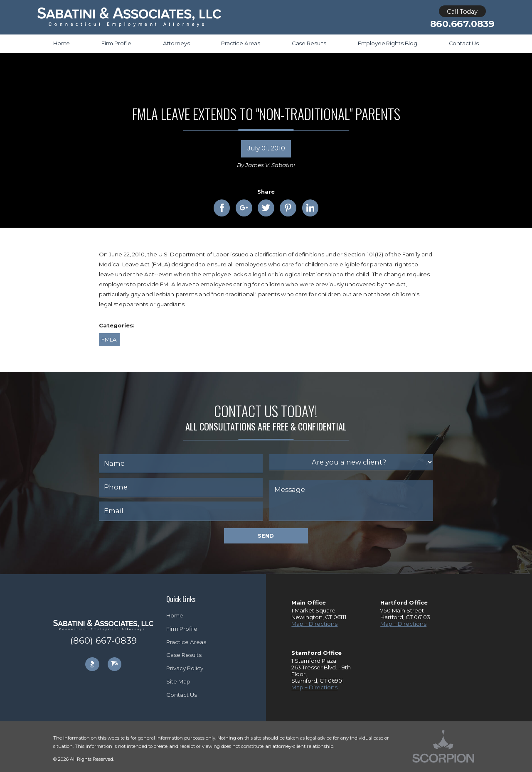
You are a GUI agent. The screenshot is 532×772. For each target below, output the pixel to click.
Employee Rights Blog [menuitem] (388, 43)
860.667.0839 (462, 24)
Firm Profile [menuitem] (116, 43)
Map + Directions (314, 624)
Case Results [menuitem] (309, 43)
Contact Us (182, 695)
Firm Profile (182, 629)
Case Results (184, 655)
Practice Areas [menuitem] (241, 43)
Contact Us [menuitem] (464, 43)
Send (266, 536)
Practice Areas (186, 642)
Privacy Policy (185, 668)
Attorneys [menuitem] (176, 43)
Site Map (178, 681)
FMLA (109, 339)
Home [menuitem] (62, 43)
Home (175, 615)
